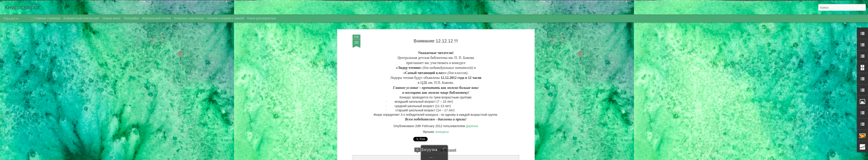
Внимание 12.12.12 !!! (436, 41)
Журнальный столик (157, 18)
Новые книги (112, 18)
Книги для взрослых (262, 18)
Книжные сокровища (189, 18)
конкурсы (442, 132)
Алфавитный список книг (82, 18)
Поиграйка (131, 18)
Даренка (472, 126)
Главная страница (47, 18)
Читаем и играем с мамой (225, 18)
